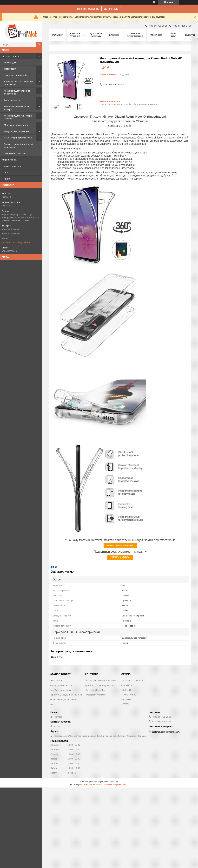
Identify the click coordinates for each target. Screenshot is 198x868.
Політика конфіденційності (116, 784)
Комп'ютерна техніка (61, 690)
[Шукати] (39, 45)
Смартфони (10, 69)
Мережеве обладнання (16, 125)
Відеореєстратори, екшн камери (17, 108)
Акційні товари (10, 160)
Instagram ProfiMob (96, 695)
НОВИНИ (127, 699)
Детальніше (111, 9)
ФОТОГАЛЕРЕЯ (130, 695)
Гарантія (115, 35)
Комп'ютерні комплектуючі (18, 138)
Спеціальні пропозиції (16, 153)
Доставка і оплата (96, 35)
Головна (58, 35)
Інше (52, 704)
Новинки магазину (12, 166)
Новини (6, 179)
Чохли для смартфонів (16, 75)
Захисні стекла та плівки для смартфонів (19, 83)
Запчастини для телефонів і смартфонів (18, 145)
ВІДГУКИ (127, 690)
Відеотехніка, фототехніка (64, 699)
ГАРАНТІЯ (127, 685)
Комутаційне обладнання (17, 131)
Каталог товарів (10, 56)
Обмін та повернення (135, 35)
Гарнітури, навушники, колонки (66, 695)
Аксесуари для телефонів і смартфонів (18, 92)
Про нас (173, 35)
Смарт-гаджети (12, 100)
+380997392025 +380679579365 (101, 680)
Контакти (156, 35)
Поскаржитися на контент (91, 784)
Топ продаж (10, 62)
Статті (5, 172)
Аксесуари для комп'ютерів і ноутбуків (19, 117)
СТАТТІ (126, 704)
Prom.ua (114, 781)
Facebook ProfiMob (96, 690)
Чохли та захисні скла (61, 685)
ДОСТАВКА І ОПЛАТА (133, 680)
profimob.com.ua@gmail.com (16, 242)
